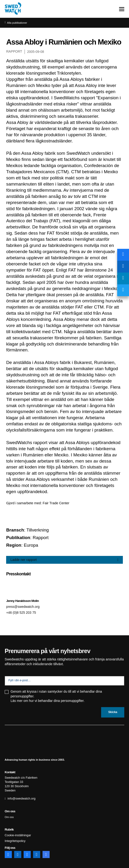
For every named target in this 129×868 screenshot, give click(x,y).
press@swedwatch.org (23, 607)
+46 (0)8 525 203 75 (21, 613)
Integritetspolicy (14, 839)
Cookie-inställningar (17, 834)
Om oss (9, 816)
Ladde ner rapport (24, 560)
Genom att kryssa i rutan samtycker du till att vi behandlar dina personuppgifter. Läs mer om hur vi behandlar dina (56, 697)
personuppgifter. (73, 701)
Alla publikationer (17, 23)
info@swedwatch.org (20, 797)
